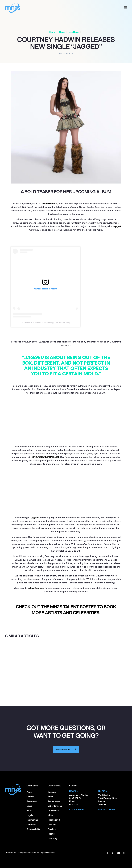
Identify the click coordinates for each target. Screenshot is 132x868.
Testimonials (32, 820)
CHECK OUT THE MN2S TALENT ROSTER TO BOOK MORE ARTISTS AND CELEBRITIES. (66, 610)
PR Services (53, 811)
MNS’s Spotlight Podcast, (46, 457)
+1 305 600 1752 (77, 810)
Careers (30, 797)
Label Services (55, 806)
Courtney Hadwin (48, 203)
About (29, 792)
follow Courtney (36, 588)
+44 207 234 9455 (107, 810)
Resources (32, 801)
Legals (30, 815)
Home (52, 32)
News (62, 32)
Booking (52, 792)
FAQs (29, 811)
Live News (74, 32)
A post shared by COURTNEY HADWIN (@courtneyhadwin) (45, 323)
